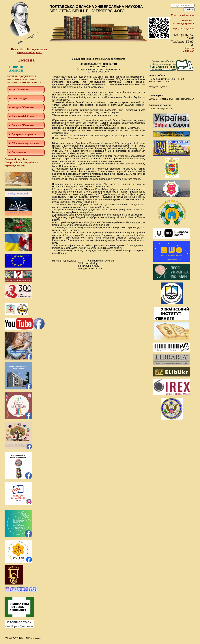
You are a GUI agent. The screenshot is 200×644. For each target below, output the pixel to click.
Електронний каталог (183, 15)
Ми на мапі (188, 51)
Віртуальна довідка (184, 29)
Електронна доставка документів (183, 22)
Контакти (190, 48)
